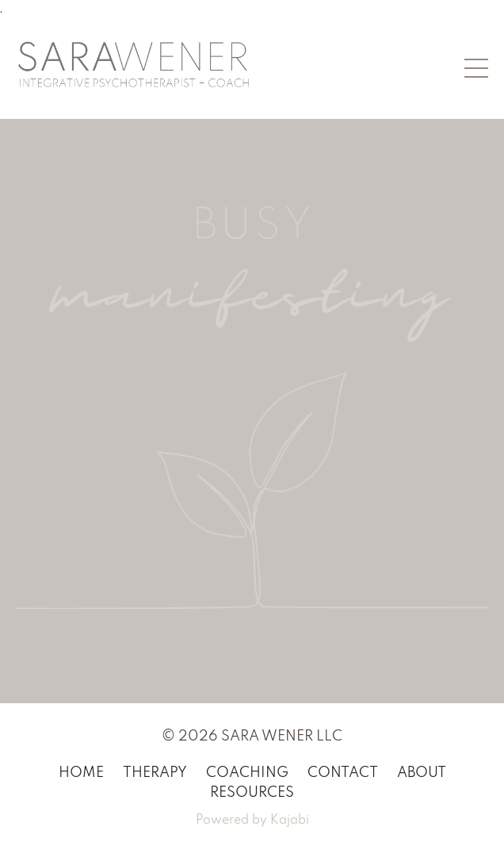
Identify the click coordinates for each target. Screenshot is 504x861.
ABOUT (422, 773)
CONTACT (343, 773)
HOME (81, 773)
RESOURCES (252, 793)
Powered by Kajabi (252, 821)
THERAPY (155, 773)
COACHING (247, 773)
